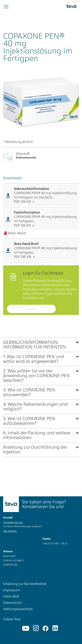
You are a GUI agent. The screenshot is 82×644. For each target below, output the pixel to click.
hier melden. (10, 531)
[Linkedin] (55, 628)
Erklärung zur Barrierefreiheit (25, 584)
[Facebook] (46, 628)
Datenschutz (12, 603)
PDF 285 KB (23, 257)
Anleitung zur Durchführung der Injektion (35, 450)
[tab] (41, 345)
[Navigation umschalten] (6, 7)
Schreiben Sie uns (13, 522)
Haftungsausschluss (18, 609)
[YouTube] (26, 628)
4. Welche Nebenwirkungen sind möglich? (35, 407)
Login (31, 309)
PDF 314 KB (23, 202)
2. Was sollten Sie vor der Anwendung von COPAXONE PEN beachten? (36, 376)
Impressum (12, 590)
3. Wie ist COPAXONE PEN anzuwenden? (29, 392)
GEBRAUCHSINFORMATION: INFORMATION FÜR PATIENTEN (35, 345)
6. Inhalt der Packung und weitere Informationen (37, 435)
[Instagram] (36, 628)
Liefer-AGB (11, 596)
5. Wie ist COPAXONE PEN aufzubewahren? (29, 421)
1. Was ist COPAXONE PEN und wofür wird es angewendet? (34, 359)
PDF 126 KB (23, 225)
